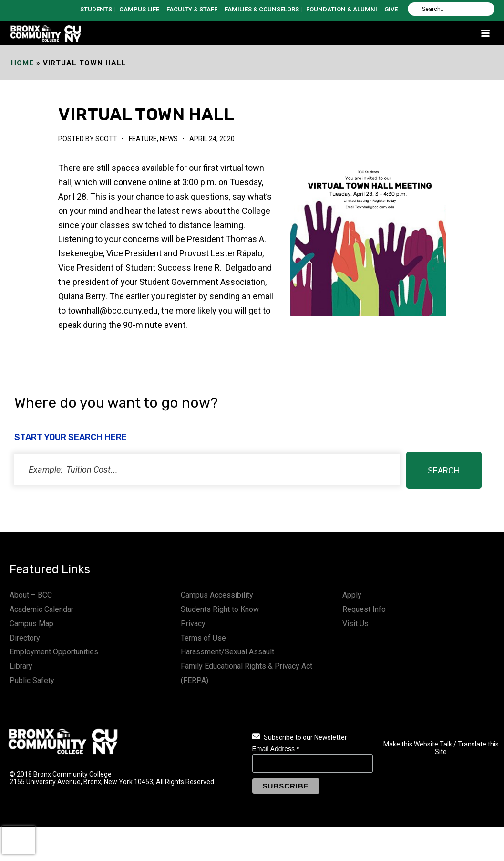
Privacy (193, 624)
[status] (207, 469)
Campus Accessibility (217, 595)
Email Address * (276, 749)
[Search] (451, 9)
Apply (352, 595)
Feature (143, 139)
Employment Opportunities (54, 652)
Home (22, 63)
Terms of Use (203, 638)
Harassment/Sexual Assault (227, 652)
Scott (106, 139)
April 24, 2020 (212, 139)
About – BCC (31, 595)
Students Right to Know (220, 609)
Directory (25, 638)
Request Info (364, 609)
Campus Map (31, 624)
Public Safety (32, 680)
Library (21, 666)
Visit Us (355, 624)
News (169, 139)
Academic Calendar (41, 609)
